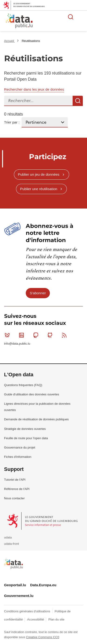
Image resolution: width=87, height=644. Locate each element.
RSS (65, 335)
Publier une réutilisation (39, 189)
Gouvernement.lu (19, 596)
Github (51, 335)
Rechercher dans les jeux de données (34, 89)
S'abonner (38, 293)
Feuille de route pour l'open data (26, 438)
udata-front (12, 544)
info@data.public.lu (17, 344)
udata (8, 537)
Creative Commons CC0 (43, 637)
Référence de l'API (17, 489)
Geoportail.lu (15, 585)
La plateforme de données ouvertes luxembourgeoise (56, 22)
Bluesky (8, 335)
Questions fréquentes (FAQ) (23, 385)
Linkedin (22, 335)
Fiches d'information (18, 457)
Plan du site (56, 619)
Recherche (78, 101)
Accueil (10, 41)
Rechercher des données (71, 17)
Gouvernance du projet (20, 447)
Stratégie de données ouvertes (25, 429)
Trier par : (12, 122)
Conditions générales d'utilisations (28, 611)
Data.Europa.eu (43, 585)
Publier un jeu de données (39, 174)
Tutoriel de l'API (15, 480)
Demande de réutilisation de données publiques (37, 419)
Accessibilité (36, 619)
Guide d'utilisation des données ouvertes (32, 394)
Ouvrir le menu (81, 17)
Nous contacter (14, 498)
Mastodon (37, 335)
